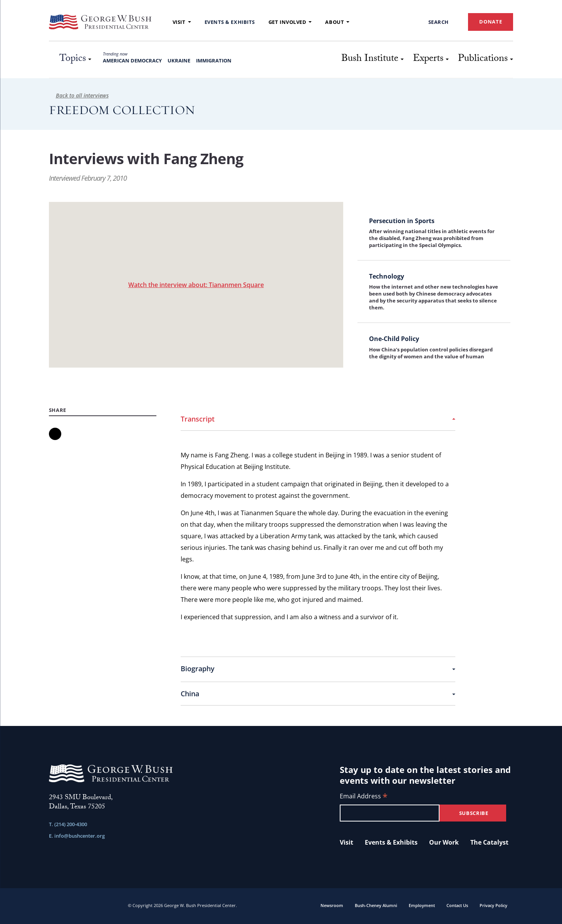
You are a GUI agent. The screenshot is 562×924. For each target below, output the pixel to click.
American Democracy (132, 60)
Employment (422, 905)
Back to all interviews (79, 95)
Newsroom (332, 905)
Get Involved (290, 22)
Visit (182, 22)
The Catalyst (489, 842)
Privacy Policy (493, 905)
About (337, 22)
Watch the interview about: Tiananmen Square (196, 285)
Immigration (214, 60)
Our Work (444, 842)
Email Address (364, 797)
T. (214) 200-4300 (68, 824)
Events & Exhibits (230, 22)
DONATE (491, 22)
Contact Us (457, 905)
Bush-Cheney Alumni (376, 905)
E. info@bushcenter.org (77, 836)
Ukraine (179, 60)
